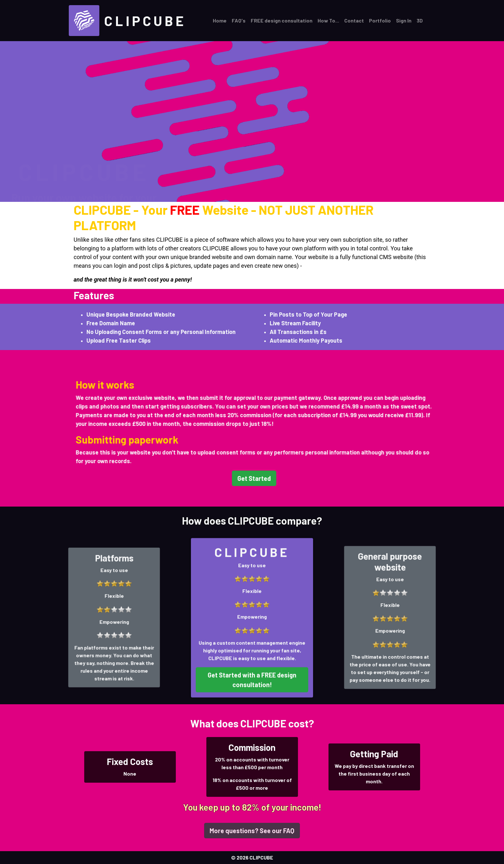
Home (220, 20)
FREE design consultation (282, 20)
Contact (354, 20)
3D (420, 20)
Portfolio (380, 20)
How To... (328, 20)
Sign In (404, 20)
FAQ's (239, 20)
